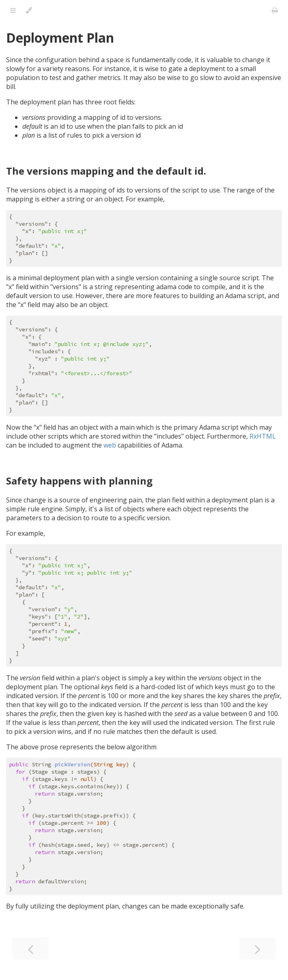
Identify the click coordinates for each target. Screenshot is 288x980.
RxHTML (263, 436)
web (110, 445)
